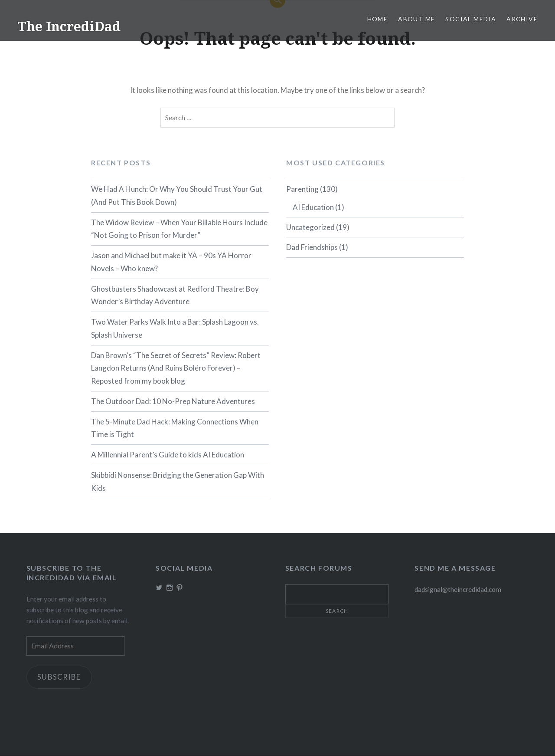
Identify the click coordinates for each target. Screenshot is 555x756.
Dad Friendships (312, 247)
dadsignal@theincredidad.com (458, 589)
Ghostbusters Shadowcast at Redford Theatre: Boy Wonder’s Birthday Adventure (175, 295)
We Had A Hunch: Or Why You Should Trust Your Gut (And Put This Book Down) (177, 196)
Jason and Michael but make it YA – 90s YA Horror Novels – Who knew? (171, 262)
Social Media (471, 19)
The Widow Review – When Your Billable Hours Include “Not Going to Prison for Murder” (179, 229)
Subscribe (60, 678)
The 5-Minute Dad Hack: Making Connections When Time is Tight (175, 428)
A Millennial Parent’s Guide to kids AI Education (168, 455)
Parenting (302, 189)
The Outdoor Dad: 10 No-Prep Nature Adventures (173, 401)
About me (416, 19)
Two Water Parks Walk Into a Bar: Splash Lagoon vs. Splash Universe (175, 328)
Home (378, 19)
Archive (522, 19)
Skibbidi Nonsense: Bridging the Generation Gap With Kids (178, 482)
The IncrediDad (69, 26)
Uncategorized (310, 227)
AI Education (313, 207)
